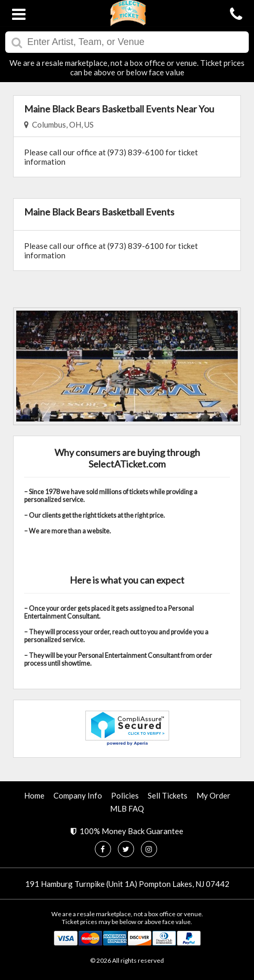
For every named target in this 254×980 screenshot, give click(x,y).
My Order (213, 795)
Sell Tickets (168, 795)
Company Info (78, 795)
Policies (125, 795)
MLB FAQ (127, 808)
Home (34, 795)
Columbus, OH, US (59, 124)
